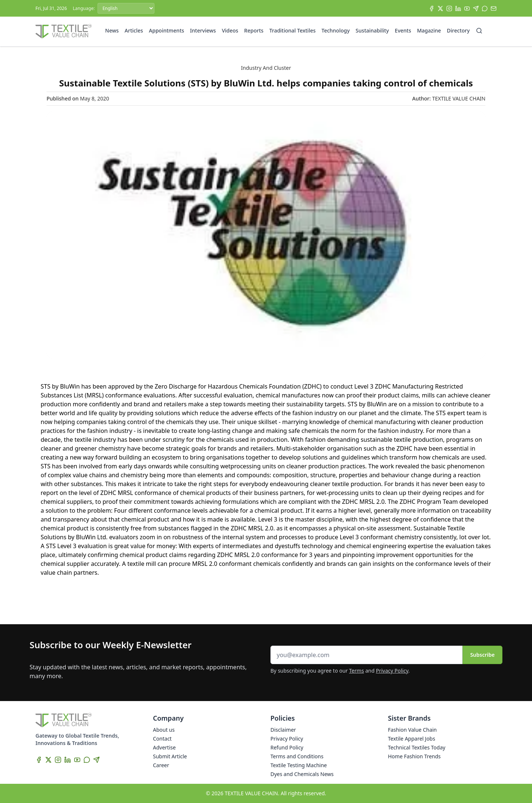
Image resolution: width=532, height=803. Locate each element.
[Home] (64, 31)
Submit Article (170, 756)
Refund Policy (287, 747)
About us (164, 730)
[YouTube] (467, 8)
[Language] (126, 8)
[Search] (479, 31)
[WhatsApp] (485, 8)
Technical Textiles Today (417, 747)
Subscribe (482, 655)
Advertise (164, 747)
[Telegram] (476, 8)
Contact (162, 739)
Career (161, 765)
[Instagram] (449, 8)
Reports (254, 30)
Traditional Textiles (292, 30)
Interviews (203, 30)
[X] (440, 8)
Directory (458, 30)
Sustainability (372, 30)
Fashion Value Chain (412, 730)
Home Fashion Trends (414, 756)
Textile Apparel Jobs (412, 739)
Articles (134, 30)
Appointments (166, 30)
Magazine (429, 30)
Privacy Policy (392, 671)
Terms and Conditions (297, 756)
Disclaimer (283, 730)
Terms (357, 671)
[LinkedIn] (458, 8)
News (112, 30)
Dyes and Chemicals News (302, 774)
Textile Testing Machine (299, 765)
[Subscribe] (494, 8)
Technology (335, 30)
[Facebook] (432, 8)
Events (403, 30)
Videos (230, 30)
